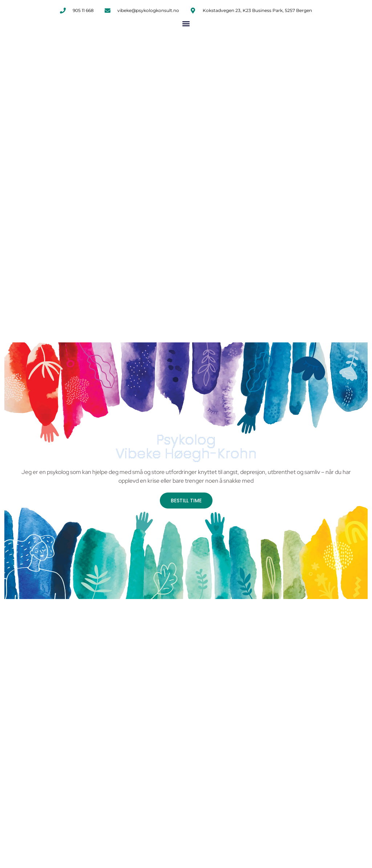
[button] (186, 23)
